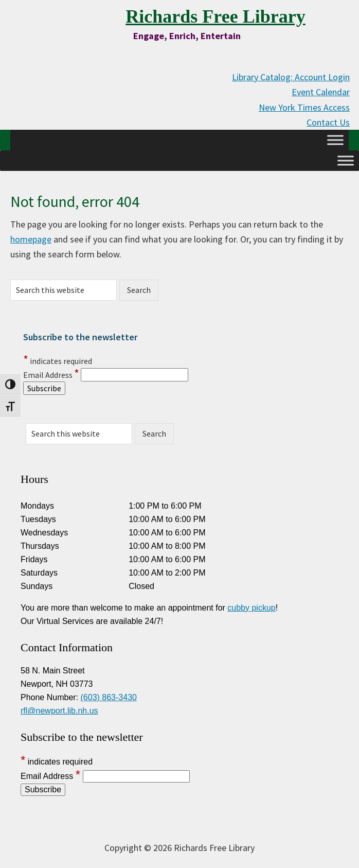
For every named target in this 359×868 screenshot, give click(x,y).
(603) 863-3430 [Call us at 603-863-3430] (109, 697)
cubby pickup (251, 608)
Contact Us (328, 122)
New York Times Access (304, 107)
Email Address (51, 375)
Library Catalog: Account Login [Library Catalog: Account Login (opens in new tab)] (291, 77)
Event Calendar (321, 92)
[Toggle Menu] (335, 140)
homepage (31, 239)
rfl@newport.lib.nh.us (59, 711)
